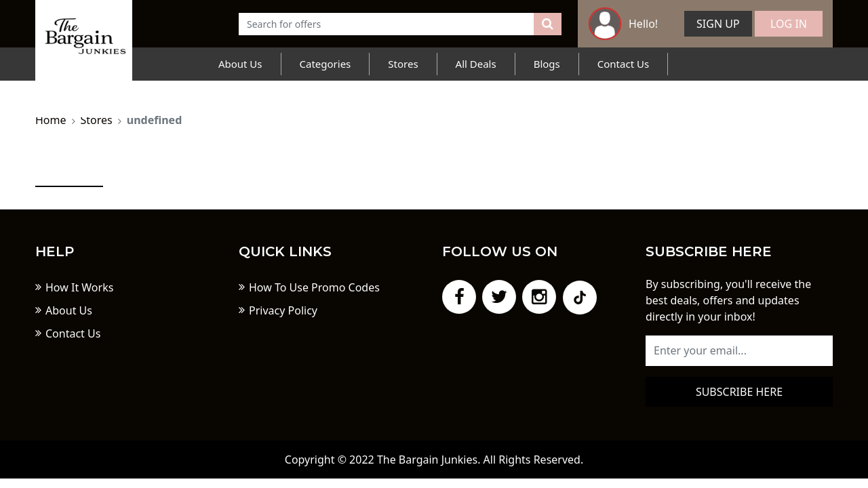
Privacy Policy (283, 310)
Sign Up (718, 24)
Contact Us (623, 64)
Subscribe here (739, 392)
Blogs (547, 64)
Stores (403, 64)
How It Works (79, 287)
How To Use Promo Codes (314, 287)
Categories (325, 64)
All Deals (476, 64)
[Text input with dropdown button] (387, 24)
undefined (155, 120)
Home (51, 120)
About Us (240, 64)
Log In (789, 24)
